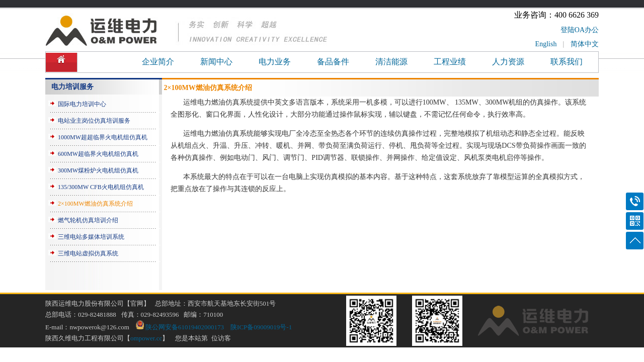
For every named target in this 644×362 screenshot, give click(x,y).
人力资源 (508, 62)
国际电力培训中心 (82, 104)
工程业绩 (450, 62)
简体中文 (585, 44)
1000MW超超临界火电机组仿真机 (103, 137)
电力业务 (275, 62)
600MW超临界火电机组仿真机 (98, 154)
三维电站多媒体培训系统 (91, 237)
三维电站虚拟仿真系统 (88, 253)
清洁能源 (391, 62)
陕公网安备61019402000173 (180, 327)
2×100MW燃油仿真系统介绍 (95, 204)
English (546, 44)
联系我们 (567, 62)
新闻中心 (216, 62)
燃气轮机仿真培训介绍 (88, 220)
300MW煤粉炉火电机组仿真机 (98, 170)
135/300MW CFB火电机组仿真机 (101, 187)
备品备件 (333, 62)
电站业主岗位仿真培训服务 (94, 121)
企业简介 (158, 62)
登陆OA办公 (580, 30)
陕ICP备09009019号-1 (261, 327)
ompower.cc (146, 338)
